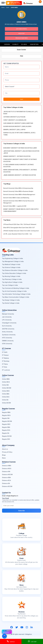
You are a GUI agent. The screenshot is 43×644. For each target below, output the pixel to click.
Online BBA (6, 394)
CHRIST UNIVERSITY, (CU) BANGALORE (15, 120)
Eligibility (15, 44)
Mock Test (22, 34)
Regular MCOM (7, 421)
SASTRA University (8, 329)
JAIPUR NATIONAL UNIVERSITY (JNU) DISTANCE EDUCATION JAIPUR (21, 152)
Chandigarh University (9, 323)
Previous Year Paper (22, 38)
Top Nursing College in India (11, 276)
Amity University (7, 332)
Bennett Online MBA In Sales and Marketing (16, 198)
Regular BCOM (7, 436)
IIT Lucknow (6, 370)
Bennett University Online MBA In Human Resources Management (19, 202)
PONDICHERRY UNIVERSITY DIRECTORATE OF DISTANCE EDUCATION (20, 160)
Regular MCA (6, 415)
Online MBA (6, 379)
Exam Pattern (34, 44)
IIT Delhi (5, 352)
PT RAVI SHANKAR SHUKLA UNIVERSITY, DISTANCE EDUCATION (19, 166)
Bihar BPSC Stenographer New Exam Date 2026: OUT (19, 228)
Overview (7, 44)
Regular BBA (6, 427)
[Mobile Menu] (3, 3)
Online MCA (6, 382)
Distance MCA (7, 468)
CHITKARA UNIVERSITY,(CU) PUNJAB (14, 117)
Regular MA (6, 418)
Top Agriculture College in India (12, 282)
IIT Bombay (6, 361)
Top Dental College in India (11, 303)
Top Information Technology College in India (16, 294)
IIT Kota (5, 367)
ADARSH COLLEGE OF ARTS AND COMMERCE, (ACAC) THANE (19, 134)
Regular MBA (6, 412)
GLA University (7, 326)
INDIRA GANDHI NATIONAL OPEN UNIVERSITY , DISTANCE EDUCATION (20, 171)
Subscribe (22, 511)
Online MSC (6, 391)
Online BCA (6, 397)
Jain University (7, 317)
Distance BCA (6, 480)
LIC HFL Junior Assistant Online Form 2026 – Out (18, 234)
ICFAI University (7, 344)
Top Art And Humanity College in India (14, 291)
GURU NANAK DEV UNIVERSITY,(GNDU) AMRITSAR (18, 123)
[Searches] (40, 2)
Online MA (5, 385)
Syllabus (24, 44)
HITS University (7, 338)
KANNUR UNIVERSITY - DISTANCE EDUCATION (17, 156)
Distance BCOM (7, 486)
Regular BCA (6, 430)
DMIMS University (8, 341)
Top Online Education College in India (14, 273)
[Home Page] (28, 3)
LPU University (7, 320)
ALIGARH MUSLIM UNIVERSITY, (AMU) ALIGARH (17, 126)
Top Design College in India (11, 300)
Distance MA (6, 471)
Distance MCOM (7, 474)
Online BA (5, 400)
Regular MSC (6, 424)
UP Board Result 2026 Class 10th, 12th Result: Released (20, 224)
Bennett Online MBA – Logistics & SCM (15, 206)
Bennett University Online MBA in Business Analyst (18, 191)
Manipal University (8, 314)
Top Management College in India (13, 261)
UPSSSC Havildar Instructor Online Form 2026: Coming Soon (21, 231)
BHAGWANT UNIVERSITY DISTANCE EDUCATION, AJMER (20, 148)
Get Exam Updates (21, 29)
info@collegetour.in (12, 496)
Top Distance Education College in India (15, 270)
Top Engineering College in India (12, 258)
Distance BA (6, 483)
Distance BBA (6, 477)
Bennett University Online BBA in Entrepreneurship (18, 188)
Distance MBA (7, 466)
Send (21, 99)
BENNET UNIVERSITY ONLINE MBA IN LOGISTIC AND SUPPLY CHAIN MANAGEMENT (21, 210)
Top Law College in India (10, 285)
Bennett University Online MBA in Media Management (19, 195)
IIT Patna (5, 364)
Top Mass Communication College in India (16, 297)
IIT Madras (5, 358)
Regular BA (6, 433)
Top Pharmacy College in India (12, 279)
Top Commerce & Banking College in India (16, 288)
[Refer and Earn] (14, 3)
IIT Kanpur (5, 355)
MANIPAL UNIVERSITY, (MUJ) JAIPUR (14, 130)
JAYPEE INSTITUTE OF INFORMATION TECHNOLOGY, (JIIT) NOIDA (21, 113)
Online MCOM (7, 388)
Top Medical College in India (11, 264)
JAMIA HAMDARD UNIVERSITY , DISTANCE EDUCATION (20, 175)
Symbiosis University (9, 335)
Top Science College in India (11, 267)
